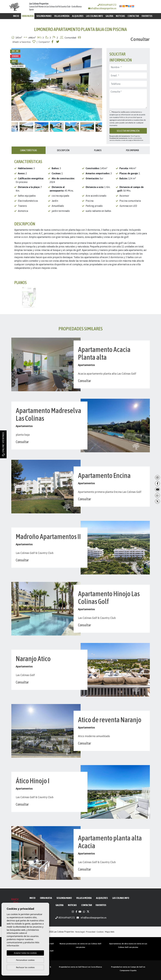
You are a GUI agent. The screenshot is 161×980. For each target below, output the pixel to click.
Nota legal (80, 932)
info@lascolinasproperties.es (103, 8)
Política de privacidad (128, 117)
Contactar (133, 16)
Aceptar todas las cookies (25, 953)
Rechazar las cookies (25, 967)
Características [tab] (29, 150)
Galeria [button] (109, 16)
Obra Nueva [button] (28, 16)
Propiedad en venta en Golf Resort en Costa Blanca (80, 967)
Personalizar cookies (25, 960)
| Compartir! (43, 42)
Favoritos (147, 16)
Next (98, 84)
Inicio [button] (16, 16)
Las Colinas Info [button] (94, 16)
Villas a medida (62, 16)
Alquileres (78, 16)
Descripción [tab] (63, 150)
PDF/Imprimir (132, 150)
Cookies (100, 932)
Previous (15, 84)
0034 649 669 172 (107, 5)
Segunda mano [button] (44, 16)
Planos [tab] (98, 150)
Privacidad (91, 932)
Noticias (120, 16)
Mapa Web (110, 932)
